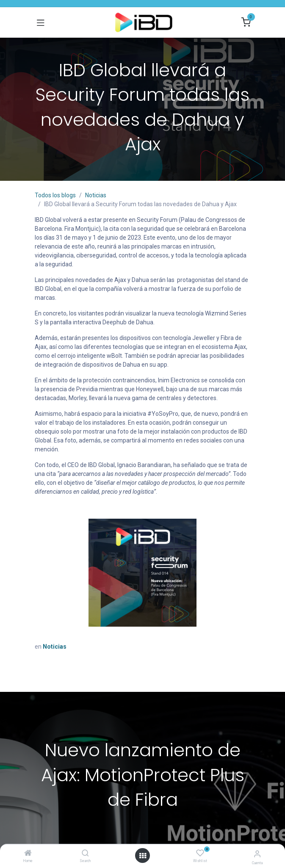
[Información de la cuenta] (257, 854)
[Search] (85, 854)
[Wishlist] (200, 853)
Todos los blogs (55, 195)
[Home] (28, 854)
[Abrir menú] (143, 856)
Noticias (96, 195)
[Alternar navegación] (41, 22)
